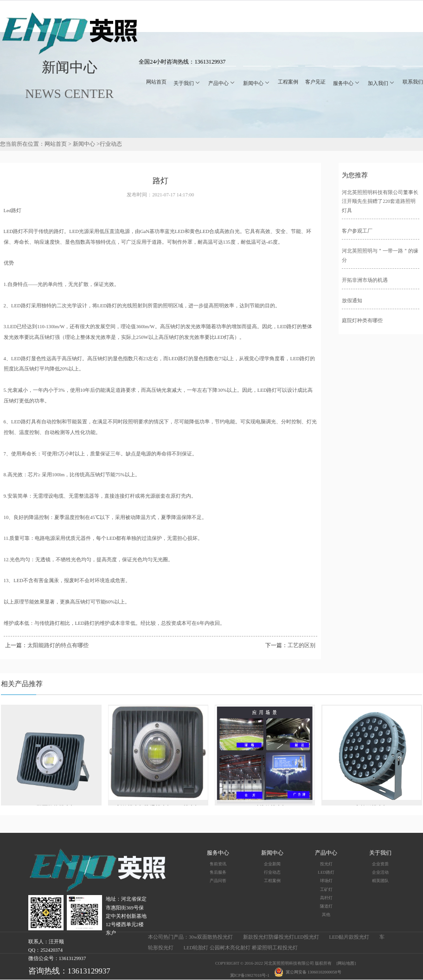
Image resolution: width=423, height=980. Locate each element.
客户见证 (315, 82)
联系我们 (413, 82)
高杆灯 (326, 898)
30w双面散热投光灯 (211, 937)
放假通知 (352, 301)
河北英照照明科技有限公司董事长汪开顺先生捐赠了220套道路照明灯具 (380, 202)
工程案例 (288, 82)
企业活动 (380, 872)
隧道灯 (326, 906)
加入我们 (382, 83)
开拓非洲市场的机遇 (365, 280)
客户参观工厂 (357, 231)
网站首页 (156, 82)
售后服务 (218, 872)
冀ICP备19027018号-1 (250, 975)
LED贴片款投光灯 (349, 937)
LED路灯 (326, 872)
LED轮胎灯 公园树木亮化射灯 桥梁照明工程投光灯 (241, 948)
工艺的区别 (301, 645)
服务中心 (347, 83)
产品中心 (222, 83)
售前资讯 (218, 864)
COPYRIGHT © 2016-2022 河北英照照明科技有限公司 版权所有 (273, 963)
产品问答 (218, 881)
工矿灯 (326, 889)
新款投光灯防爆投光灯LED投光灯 (281, 937)
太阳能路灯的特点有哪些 (58, 645)
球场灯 (326, 881)
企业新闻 (272, 864)
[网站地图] (346, 963)
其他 (326, 915)
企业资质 (380, 864)
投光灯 (326, 864)
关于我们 (187, 83)
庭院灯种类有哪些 (362, 321)
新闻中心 (257, 83)
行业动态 (111, 144)
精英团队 (380, 881)
